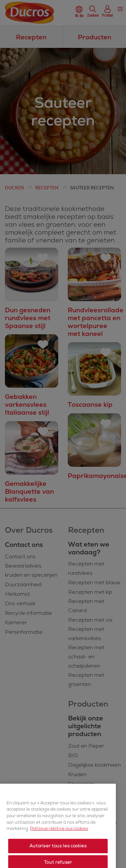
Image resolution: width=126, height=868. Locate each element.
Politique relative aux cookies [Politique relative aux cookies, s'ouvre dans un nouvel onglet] (59, 845)
